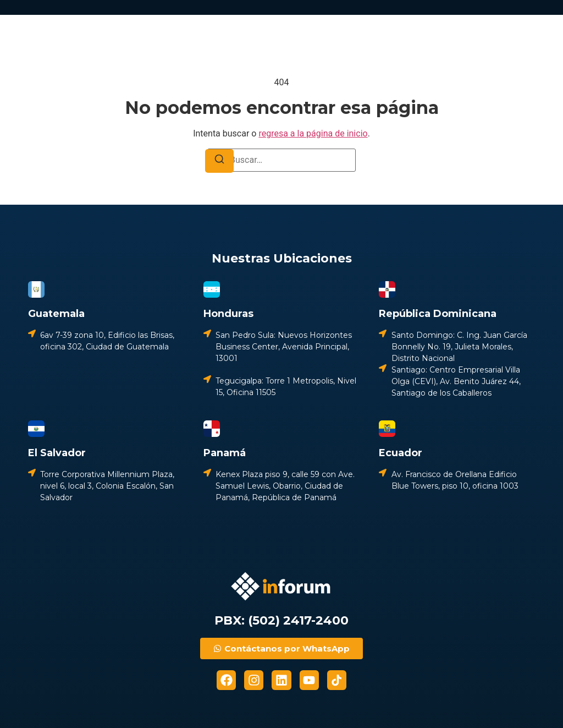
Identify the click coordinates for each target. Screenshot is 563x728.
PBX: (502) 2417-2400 (281, 620)
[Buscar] (219, 161)
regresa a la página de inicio (313, 133)
